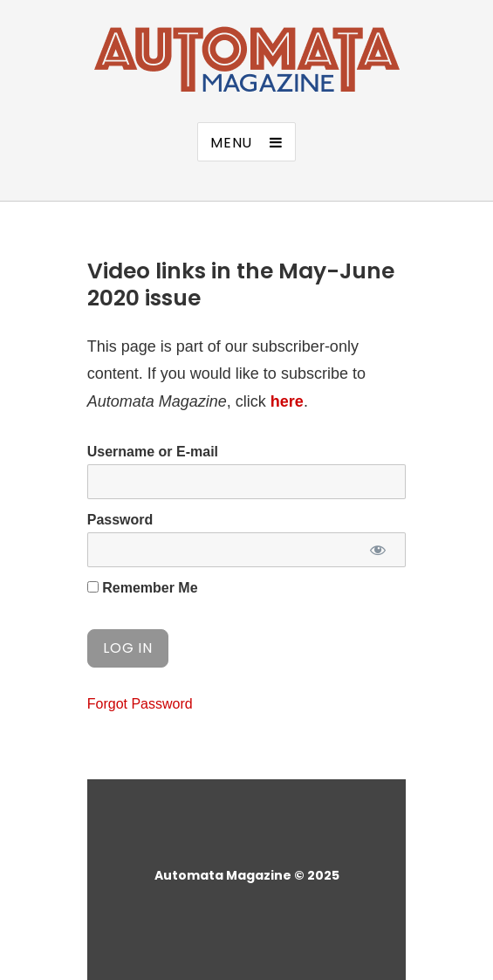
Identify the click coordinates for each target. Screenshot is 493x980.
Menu (231, 143)
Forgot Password (140, 704)
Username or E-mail (153, 452)
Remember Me (143, 588)
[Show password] (377, 550)
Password (120, 520)
